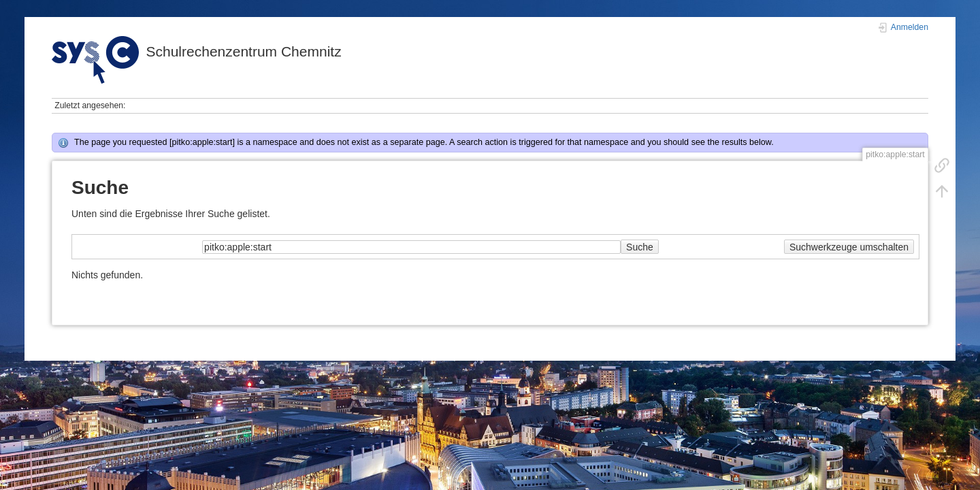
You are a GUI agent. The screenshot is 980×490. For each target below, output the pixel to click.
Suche (640, 247)
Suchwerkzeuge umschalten (849, 247)
